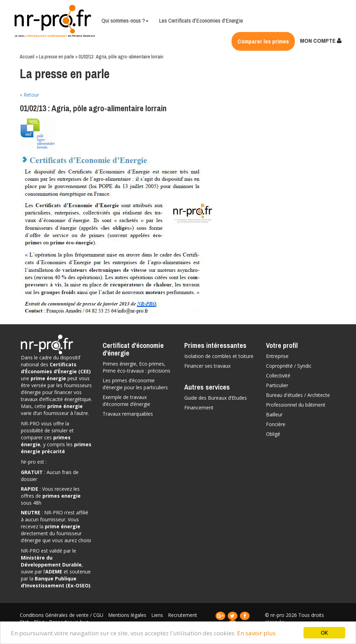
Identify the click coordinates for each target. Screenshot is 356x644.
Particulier (277, 385)
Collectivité (278, 376)
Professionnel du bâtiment (296, 405)
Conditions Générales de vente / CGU (62, 615)
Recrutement (183, 615)
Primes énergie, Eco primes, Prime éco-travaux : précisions (136, 367)
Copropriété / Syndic (289, 366)
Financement (199, 407)
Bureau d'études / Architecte (298, 395)
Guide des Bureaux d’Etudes (216, 398)
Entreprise (277, 356)
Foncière (276, 424)
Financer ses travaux (207, 366)
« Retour (29, 95)
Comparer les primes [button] (263, 41)
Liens (158, 615)
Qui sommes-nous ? (125, 20)
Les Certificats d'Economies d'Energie (201, 20)
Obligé (273, 434)
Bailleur (274, 414)
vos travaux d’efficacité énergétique (56, 396)
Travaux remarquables (128, 414)
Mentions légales (128, 615)
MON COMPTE (321, 40)
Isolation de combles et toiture (219, 356)
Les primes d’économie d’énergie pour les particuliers (135, 384)
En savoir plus (256, 633)
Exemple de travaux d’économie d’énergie (126, 401)
